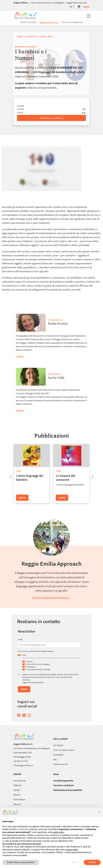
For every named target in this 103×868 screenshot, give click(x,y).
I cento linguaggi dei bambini (30, 478)
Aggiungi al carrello (52, 118)
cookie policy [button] (58, 832)
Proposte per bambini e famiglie (39, 669)
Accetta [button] (92, 862)
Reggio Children (21, 3)
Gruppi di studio (28, 22)
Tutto (24, 655)
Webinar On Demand (49, 22)
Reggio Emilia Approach (77, 3)
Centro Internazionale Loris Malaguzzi (47, 3)
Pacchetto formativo (72, 22)
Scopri (20, 411)
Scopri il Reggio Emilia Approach (51, 598)
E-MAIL (20, 639)
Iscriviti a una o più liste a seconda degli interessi (36, 651)
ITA (71, 7)
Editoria (30, 661)
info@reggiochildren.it (23, 765)
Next (90, 476)
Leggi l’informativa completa (33, 682)
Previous (8, 476)
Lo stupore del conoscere (65, 478)
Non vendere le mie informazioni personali (22, 844)
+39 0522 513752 (21, 761)
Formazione (31, 667)
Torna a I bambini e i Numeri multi (35, 37)
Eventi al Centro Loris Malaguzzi (38, 664)
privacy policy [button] (72, 850)
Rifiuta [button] (75, 862)
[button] (99, 812)
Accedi (86, 7)
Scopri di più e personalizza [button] (21, 862)
